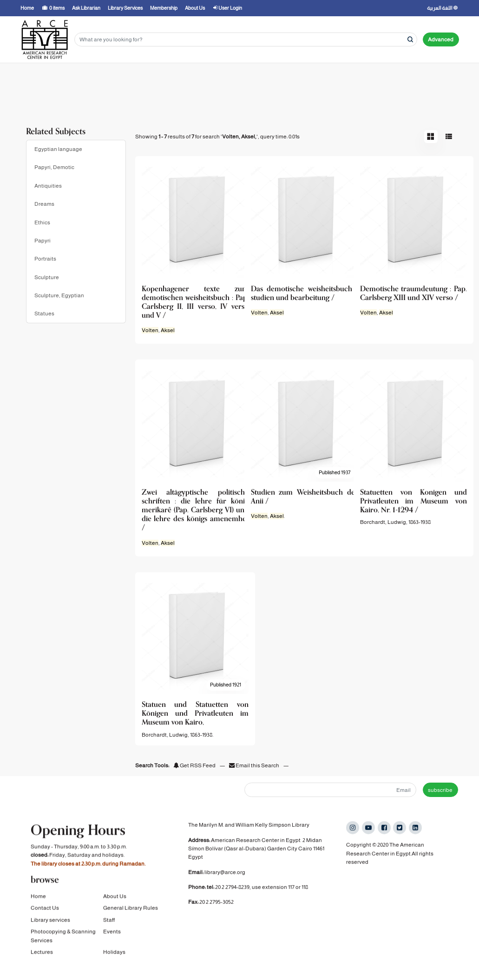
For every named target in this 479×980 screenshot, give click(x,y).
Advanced (441, 39)
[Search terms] (246, 40)
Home (38, 904)
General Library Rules (131, 916)
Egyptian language (58, 149)
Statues (44, 314)
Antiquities (48, 186)
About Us (115, 904)
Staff (109, 928)
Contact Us (45, 916)
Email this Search (255, 765)
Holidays (114, 960)
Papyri (43, 241)
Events (112, 940)
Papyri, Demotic (54, 167)
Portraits (45, 259)
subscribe (440, 790)
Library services (50, 928)
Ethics (42, 222)
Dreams (44, 204)
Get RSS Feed (194, 765)
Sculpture (47, 277)
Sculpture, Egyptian (59, 295)
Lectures (42, 960)
